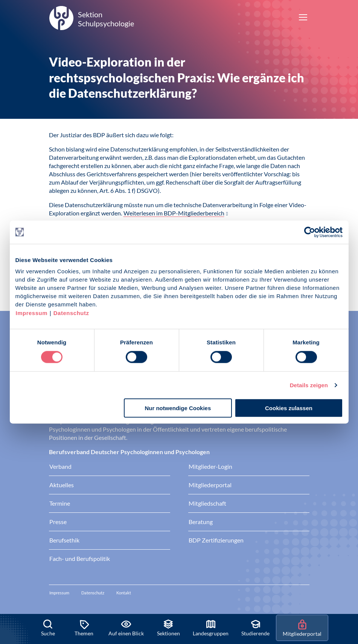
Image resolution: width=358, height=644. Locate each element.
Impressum (32, 313)
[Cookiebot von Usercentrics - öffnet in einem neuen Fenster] (310, 232)
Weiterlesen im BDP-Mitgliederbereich (174, 213)
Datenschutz (71, 313)
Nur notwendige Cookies (178, 408)
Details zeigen (309, 385)
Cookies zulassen (289, 408)
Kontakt (124, 593)
